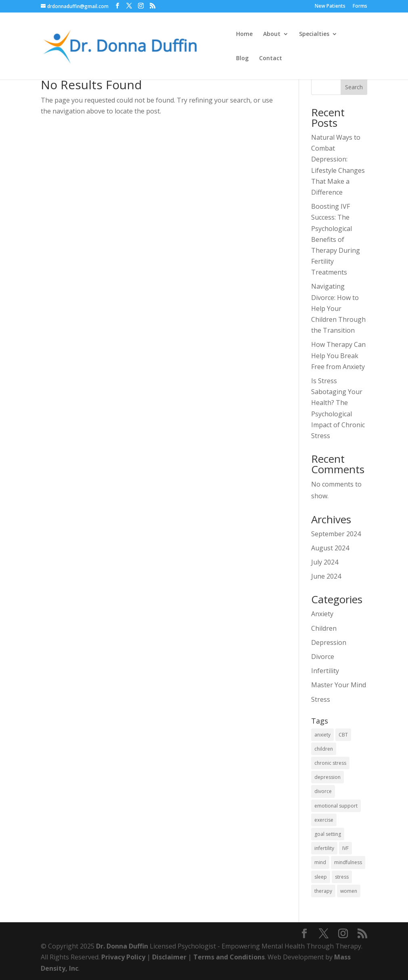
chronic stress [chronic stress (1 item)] (330, 763)
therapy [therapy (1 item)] (323, 891)
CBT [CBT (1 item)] (343, 735)
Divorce (323, 657)
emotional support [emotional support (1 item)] (336, 806)
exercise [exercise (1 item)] (324, 820)
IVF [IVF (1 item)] (345, 848)
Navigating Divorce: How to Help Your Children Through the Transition (338, 308)
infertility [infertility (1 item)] (324, 848)
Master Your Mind (339, 685)
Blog (242, 59)
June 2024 (326, 576)
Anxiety (322, 614)
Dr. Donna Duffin (122, 946)
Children (324, 628)
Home (244, 34)
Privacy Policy (123, 957)
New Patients (330, 6)
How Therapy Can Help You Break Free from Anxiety (338, 355)
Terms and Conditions (229, 957)
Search (354, 87)
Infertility (325, 671)
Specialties (314, 34)
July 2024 (325, 562)
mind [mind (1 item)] (320, 862)
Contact (271, 59)
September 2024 (336, 534)
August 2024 (330, 548)
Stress (321, 699)
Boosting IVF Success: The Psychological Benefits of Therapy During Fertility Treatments (336, 239)
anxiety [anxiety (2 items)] (322, 735)
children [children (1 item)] (324, 749)
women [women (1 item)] (349, 891)
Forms (360, 6)
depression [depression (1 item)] (327, 777)
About (272, 34)
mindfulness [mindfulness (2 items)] (348, 862)
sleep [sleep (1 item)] (321, 877)
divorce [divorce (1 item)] (323, 791)
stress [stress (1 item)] (342, 877)
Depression (329, 642)
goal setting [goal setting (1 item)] (328, 834)
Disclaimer (169, 957)
